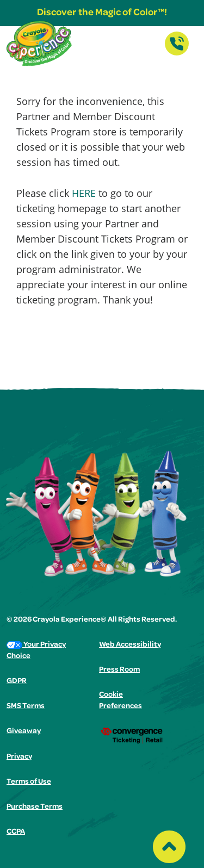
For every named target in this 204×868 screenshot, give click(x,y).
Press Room (119, 670)
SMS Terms (26, 706)
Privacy (19, 757)
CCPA (16, 832)
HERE (84, 193)
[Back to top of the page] (169, 844)
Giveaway (24, 731)
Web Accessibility (130, 645)
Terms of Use (29, 782)
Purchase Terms (35, 807)
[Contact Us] (177, 52)
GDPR (17, 681)
